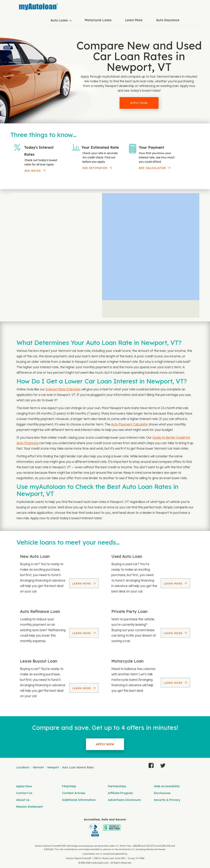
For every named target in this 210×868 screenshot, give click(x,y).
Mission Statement (29, 807)
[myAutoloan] (105, 827)
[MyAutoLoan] (38, 7)
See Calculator (152, 168)
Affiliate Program (120, 793)
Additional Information (79, 800)
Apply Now (139, 103)
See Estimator (95, 168)
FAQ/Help (69, 786)
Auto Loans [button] (59, 20)
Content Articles (74, 793)
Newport (53, 767)
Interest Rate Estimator (63, 389)
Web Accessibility (167, 786)
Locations (23, 767)
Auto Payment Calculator (129, 424)
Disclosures (162, 793)
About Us (23, 800)
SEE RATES (33, 171)
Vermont (38, 767)
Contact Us (24, 793)
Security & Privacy (167, 800)
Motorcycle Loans (98, 20)
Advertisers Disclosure (124, 800)
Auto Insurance (168, 20)
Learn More (134, 20)
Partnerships (117, 786)
